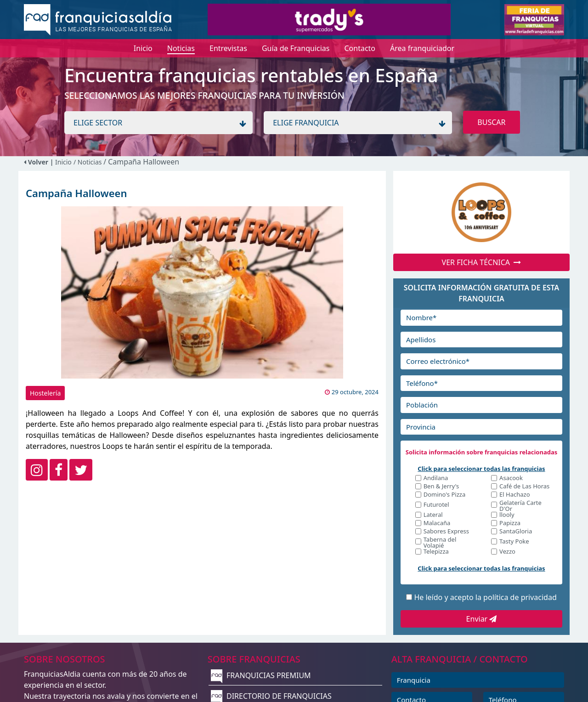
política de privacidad (520, 597)
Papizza (510, 524)
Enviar (482, 619)
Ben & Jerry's (441, 487)
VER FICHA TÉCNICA (482, 262)
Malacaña (437, 524)
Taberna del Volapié (440, 543)
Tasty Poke (514, 542)
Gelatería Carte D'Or (520, 506)
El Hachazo (514, 495)
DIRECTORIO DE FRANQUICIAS (271, 696)
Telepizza (436, 552)
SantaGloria (516, 532)
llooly (507, 515)
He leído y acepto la (485, 597)
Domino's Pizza (445, 495)
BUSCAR (491, 122)
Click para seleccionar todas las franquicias (481, 469)
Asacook (511, 478)
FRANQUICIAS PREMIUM (261, 675)
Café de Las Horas (524, 487)
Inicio (63, 162)
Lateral (433, 515)
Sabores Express (446, 532)
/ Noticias (88, 162)
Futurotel (436, 505)
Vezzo (507, 552)
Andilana (436, 478)
